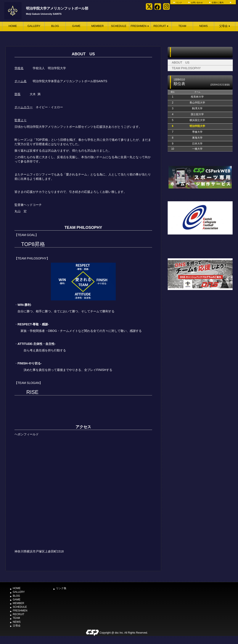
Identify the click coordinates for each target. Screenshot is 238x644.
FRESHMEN (140, 26)
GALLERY (34, 26)
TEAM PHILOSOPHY (186, 68)
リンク (179, 3)
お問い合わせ (197, 3)
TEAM (182, 26)
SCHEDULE (119, 26)
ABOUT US (181, 62)
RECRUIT (161, 26)
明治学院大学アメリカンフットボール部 (57, 8)
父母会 (225, 26)
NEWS (203, 26)
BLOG (55, 26)
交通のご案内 (218, 3)
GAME (76, 26)
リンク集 (61, 588)
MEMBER (97, 26)
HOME (13, 26)
